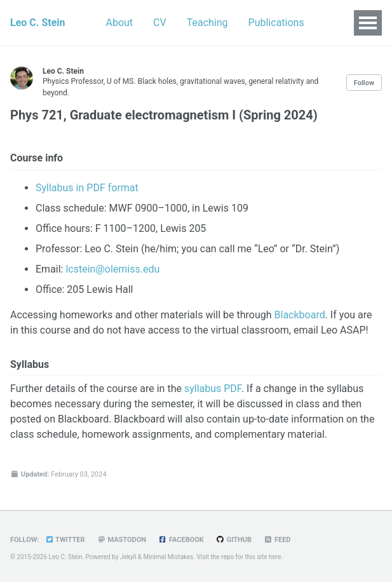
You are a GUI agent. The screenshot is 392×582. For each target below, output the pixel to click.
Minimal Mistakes (169, 557)
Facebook (181, 540)
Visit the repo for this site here (239, 557)
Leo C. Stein (38, 23)
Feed (277, 540)
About (120, 23)
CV (160, 23)
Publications (276, 23)
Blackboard (300, 315)
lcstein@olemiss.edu (112, 269)
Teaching (207, 23)
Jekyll (128, 557)
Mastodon (122, 540)
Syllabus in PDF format (87, 188)
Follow (364, 83)
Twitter (64, 540)
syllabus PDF (213, 389)
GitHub (234, 540)
